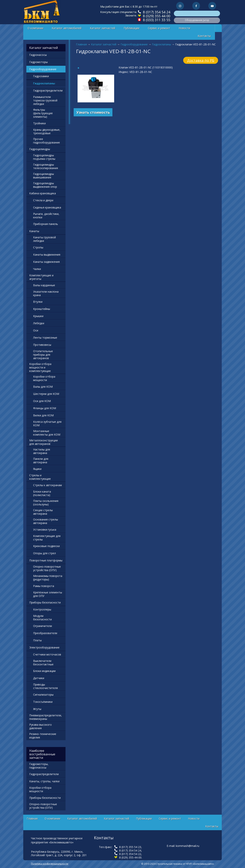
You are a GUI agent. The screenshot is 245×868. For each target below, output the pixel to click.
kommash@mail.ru (188, 846)
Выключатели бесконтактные (43, 663)
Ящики (37, 469)
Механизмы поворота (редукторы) (48, 578)
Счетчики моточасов (47, 654)
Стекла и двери (43, 200)
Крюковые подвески (46, 546)
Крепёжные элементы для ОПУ (48, 594)
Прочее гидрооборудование (47, 141)
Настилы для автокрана (42, 451)
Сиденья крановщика (47, 207)
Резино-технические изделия (43, 736)
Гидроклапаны (161, 44)
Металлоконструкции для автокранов (44, 442)
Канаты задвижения (46, 262)
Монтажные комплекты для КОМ (47, 433)
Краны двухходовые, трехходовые (47, 131)
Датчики (39, 678)
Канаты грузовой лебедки (44, 239)
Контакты (204, 36)
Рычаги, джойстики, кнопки (46, 216)
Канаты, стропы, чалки (44, 781)
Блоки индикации (44, 671)
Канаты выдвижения (47, 255)
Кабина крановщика (43, 193)
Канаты (34, 231)
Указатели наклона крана (46, 293)
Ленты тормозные (45, 338)
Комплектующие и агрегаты (41, 277)
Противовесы (42, 345)
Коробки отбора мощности (44, 378)
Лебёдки (39, 323)
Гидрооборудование (134, 44)
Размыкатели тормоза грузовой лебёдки (45, 100)
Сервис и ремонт (159, 28)
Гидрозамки (41, 76)
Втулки (38, 302)
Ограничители (43, 626)
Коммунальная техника (197, 13)
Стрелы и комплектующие (40, 477)
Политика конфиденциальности (50, 864)
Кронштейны (42, 309)
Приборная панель (46, 224)
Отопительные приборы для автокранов (43, 355)
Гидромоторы (38, 62)
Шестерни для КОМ (46, 394)
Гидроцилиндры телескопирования (46, 166)
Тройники (39, 123)
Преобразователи (45, 633)
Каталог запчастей (103, 28)
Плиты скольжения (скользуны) (46, 503)
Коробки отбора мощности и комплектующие (40, 367)
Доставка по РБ (201, 60)
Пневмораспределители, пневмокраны (46, 717)
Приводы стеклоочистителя (45, 686)
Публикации (132, 28)
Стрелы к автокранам (47, 485)
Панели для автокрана (41, 460)
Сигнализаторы (43, 695)
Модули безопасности (42, 618)
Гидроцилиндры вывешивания (44, 176)
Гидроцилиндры (40, 149)
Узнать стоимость (93, 112)
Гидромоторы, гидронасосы (39, 766)
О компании (35, 28)
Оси (36, 330)
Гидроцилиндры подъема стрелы (44, 157)
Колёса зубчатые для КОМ (47, 423)
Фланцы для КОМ (45, 408)
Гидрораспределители (48, 90)
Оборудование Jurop (197, 20)
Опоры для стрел (44, 553)
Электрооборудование (44, 647)
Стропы (38, 247)
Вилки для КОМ (43, 415)
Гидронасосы (38, 55)
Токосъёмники (43, 702)
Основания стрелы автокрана (46, 521)
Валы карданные (44, 285)
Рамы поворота (44, 586)
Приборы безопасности (45, 602)
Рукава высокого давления (41, 726)
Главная (81, 44)
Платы (37, 640)
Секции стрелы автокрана (43, 512)
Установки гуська (45, 530)
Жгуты (37, 709)
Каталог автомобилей (67, 28)
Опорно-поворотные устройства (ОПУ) (47, 568)
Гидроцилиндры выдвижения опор (45, 185)
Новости (184, 28)
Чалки (37, 269)
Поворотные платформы (46, 560)
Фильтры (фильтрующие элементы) (43, 113)
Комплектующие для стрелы (47, 538)
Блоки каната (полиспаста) (42, 493)
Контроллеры (42, 609)
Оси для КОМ (42, 401)
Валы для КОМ (43, 387)
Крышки (38, 316)
